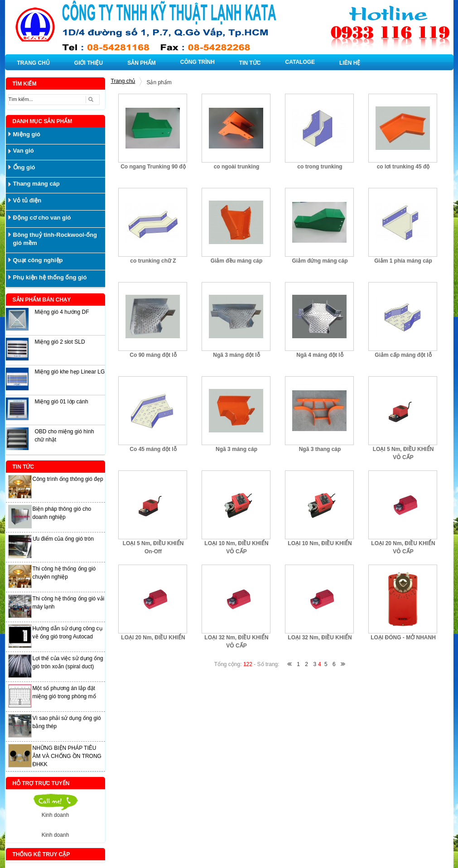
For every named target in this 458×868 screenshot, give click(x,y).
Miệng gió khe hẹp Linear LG (70, 372)
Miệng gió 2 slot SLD (60, 342)
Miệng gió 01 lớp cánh (62, 402)
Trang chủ (123, 81)
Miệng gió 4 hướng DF (62, 312)
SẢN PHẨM (142, 63)
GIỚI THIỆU (89, 63)
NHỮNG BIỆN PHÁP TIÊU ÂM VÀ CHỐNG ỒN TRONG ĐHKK (67, 756)
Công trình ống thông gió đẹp (68, 479)
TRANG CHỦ (34, 63)
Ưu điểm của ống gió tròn (63, 539)
